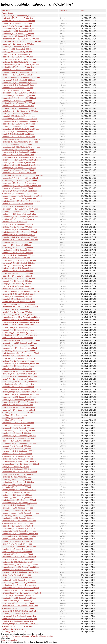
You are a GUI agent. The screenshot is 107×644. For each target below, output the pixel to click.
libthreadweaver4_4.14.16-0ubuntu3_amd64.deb (21, 340)
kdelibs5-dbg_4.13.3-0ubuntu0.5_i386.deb (19, 103)
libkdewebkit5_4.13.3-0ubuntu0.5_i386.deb (19, 62)
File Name (6, 10)
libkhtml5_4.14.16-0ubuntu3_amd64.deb (18, 330)
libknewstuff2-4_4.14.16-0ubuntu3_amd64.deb (20, 364)
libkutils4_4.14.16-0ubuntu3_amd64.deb (18, 400)
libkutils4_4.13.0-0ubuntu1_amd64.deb (17, 621)
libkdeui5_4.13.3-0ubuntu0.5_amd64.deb (18, 211)
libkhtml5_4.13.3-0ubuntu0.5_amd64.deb (18, 170)
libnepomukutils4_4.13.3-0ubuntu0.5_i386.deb (20, 29)
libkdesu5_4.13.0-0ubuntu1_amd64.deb (18, 554)
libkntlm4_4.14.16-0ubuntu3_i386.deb (17, 312)
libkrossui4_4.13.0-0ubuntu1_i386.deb (17, 498)
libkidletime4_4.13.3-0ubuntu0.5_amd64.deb (20, 132)
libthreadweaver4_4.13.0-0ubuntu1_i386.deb (20, 472)
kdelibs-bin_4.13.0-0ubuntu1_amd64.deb (18, 608)
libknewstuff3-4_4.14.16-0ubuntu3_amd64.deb (20, 322)
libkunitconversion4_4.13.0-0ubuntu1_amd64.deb (21, 601)
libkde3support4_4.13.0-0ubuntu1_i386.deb (19, 500)
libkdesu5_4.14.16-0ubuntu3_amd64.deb (18, 346)
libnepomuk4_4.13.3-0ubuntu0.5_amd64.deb (20, 119)
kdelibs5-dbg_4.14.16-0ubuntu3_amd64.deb (19, 333)
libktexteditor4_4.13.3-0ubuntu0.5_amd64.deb (20, 178)
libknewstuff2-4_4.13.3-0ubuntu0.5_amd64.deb (21, 121)
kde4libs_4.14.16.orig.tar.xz (13, 418)
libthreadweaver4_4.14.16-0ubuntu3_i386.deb (20, 307)
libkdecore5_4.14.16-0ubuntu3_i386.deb (18, 289)
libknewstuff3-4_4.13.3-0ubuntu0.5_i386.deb (20, 85)
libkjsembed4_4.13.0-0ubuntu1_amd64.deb (19, 583)
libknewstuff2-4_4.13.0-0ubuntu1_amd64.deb (20, 611)
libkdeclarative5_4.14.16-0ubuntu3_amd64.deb (21, 320)
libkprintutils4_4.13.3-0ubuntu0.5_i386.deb (19, 31)
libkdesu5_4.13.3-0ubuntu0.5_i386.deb (17, 18)
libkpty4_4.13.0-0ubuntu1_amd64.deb (17, 544)
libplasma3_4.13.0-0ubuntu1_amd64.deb (18, 603)
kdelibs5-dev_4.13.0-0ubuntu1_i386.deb (18, 482)
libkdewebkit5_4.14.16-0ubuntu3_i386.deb (19, 235)
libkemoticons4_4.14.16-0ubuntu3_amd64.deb (20, 394)
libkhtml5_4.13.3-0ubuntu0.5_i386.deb (17, 23)
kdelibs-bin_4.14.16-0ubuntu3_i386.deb (18, 248)
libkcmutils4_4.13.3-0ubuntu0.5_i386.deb (18, 36)
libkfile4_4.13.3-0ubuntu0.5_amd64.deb (18, 204)
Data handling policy (9, 640)
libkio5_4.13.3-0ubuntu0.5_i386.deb (16, 90)
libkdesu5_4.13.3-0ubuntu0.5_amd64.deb (18, 137)
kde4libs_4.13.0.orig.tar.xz (12, 629)
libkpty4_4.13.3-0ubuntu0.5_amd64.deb (18, 188)
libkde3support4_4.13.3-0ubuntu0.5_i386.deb (20, 111)
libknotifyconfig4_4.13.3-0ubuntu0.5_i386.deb (20, 72)
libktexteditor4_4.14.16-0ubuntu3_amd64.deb (20, 402)
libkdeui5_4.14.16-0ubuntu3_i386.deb (17, 227)
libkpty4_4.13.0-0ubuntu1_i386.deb (16, 492)
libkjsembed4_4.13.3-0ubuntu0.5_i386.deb (19, 59)
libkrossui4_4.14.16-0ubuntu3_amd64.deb (19, 407)
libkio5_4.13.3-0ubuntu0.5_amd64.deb (17, 144)
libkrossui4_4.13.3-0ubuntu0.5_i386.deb (18, 106)
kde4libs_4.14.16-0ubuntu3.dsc (14, 415)
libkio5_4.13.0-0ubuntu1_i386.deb (15, 467)
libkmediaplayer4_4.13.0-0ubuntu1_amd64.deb (21, 567)
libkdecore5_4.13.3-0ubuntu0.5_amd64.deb (19, 168)
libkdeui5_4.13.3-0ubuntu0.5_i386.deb (17, 101)
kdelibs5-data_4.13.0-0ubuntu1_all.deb (17, 523)
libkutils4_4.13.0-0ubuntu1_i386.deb (16, 469)
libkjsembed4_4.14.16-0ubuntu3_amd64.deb (20, 382)
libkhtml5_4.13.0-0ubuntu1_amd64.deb (18, 541)
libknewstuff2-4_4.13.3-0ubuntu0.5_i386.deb (20, 83)
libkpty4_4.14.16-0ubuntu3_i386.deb (16, 284)
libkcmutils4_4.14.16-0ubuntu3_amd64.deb (19, 397)
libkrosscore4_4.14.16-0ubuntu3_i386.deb (19, 304)
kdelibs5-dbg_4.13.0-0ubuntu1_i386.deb (18, 456)
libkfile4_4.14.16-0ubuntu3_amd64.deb (17, 379)
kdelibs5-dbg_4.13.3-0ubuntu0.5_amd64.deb (20, 193)
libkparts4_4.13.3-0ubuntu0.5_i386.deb (18, 88)
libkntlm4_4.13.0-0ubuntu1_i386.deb (16, 433)
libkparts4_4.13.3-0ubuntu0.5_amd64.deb (18, 116)
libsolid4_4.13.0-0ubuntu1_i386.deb (16, 441)
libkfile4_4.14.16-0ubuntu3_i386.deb (16, 266)
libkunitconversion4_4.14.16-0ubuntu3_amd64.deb (22, 389)
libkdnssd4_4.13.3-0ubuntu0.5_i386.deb (18, 75)
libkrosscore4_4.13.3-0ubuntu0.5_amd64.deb (20, 209)
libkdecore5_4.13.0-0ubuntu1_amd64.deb (18, 580)
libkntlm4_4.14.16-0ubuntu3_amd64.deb (18, 366)
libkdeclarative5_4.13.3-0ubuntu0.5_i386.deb (20, 54)
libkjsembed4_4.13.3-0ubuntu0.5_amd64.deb (20, 160)
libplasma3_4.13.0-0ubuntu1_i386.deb (17, 454)
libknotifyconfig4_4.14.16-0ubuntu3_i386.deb (20, 237)
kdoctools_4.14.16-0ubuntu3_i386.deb (17, 276)
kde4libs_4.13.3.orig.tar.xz (12, 420)
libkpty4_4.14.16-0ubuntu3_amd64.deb (18, 405)
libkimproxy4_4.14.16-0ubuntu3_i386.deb (18, 263)
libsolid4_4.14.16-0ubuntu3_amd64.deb (18, 338)
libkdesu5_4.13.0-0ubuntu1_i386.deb (17, 480)
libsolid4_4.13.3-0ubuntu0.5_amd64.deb (18, 155)
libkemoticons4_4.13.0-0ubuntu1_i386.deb (19, 451)
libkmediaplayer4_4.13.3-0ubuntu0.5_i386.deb (20, 65)
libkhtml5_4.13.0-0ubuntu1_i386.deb (16, 446)
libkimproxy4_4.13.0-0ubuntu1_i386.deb (18, 438)
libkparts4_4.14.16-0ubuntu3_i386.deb (17, 299)
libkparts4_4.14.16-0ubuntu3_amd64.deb (18, 356)
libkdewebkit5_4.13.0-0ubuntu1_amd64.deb (19, 562)
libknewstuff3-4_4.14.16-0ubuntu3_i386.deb (19, 229)
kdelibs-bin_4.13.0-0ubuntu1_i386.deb (17, 516)
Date (83, 10)
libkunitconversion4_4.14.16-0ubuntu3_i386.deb (21, 291)
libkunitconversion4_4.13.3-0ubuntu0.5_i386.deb (21, 77)
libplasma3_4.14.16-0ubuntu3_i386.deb (18, 273)
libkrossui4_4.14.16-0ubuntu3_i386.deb (18, 271)
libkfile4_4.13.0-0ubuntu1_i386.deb (16, 425)
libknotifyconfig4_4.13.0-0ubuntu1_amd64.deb (20, 624)
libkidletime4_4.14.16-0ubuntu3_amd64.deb (19, 376)
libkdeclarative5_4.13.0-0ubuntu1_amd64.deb (20, 606)
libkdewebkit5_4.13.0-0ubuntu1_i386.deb (18, 477)
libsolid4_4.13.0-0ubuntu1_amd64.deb (17, 552)
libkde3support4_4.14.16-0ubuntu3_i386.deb (20, 232)
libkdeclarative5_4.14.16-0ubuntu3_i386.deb (20, 268)
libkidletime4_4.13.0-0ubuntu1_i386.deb (18, 505)
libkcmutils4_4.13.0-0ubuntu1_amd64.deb (19, 595)
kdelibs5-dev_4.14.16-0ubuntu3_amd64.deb (19, 335)
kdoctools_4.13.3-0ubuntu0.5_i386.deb (17, 57)
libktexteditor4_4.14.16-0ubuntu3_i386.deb (19, 260)
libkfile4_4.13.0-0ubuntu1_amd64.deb (17, 577)
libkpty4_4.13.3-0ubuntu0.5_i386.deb (17, 26)
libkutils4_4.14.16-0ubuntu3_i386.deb (17, 296)
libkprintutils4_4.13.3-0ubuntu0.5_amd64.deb (20, 217)
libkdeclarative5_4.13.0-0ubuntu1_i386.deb (19, 521)
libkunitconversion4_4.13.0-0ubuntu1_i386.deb (20, 513)
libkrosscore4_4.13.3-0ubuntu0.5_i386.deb (19, 93)
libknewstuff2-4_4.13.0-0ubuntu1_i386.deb (19, 443)
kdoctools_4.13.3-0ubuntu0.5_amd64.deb (18, 124)
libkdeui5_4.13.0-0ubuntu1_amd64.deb (18, 613)
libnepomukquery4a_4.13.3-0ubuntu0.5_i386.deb (21, 41)
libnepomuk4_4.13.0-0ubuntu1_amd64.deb (19, 528)
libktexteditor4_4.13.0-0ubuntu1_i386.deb (18, 431)
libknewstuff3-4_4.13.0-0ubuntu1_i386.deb (19, 436)
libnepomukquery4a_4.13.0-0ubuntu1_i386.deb (21, 464)
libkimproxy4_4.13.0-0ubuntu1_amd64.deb (19, 616)
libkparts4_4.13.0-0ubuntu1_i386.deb (17, 449)
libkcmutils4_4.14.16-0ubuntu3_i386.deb (18, 224)
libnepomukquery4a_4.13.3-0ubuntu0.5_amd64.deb (22, 175)
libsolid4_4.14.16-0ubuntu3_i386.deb (17, 245)
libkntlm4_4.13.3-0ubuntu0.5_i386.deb (17, 70)
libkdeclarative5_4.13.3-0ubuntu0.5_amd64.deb (21, 165)
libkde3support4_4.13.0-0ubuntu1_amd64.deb (20, 565)
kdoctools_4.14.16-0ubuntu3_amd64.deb (18, 387)
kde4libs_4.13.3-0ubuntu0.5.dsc (15, 222)
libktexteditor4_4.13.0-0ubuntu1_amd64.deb (19, 619)
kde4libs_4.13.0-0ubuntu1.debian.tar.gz (18, 626)
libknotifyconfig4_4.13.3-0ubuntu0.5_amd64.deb (21, 147)
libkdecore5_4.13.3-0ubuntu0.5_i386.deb (18, 34)
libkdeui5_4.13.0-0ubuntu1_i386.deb (16, 510)
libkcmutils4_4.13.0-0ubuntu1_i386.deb (18, 508)
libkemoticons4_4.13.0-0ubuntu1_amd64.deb (20, 572)
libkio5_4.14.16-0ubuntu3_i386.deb (16, 258)
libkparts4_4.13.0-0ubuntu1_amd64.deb (18, 570)
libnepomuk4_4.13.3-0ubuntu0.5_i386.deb (19, 96)
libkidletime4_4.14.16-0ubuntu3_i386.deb (18, 255)
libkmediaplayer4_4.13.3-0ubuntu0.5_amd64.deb (21, 186)
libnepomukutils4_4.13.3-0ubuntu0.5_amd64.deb (21, 157)
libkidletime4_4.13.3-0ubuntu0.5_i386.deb (19, 16)
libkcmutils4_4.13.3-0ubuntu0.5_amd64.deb (19, 206)
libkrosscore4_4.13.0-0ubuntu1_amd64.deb (19, 557)
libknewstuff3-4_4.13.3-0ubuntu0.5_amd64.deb (21, 152)
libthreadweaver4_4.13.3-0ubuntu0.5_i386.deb (20, 39)
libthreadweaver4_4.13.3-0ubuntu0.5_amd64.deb (21, 139)
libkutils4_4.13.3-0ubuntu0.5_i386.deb (17, 47)
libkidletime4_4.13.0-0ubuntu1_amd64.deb (19, 546)
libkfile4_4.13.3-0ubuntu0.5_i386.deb (17, 114)
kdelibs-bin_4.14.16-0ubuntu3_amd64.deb (19, 351)
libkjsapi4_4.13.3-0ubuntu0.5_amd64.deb (18, 163)
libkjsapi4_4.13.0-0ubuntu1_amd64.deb (18, 539)
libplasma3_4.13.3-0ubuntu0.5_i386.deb (18, 44)
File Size (63, 10)
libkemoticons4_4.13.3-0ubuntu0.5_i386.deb (20, 108)
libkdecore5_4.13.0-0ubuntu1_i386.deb (18, 459)
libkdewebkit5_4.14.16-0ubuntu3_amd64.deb (20, 328)
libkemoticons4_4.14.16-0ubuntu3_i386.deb (19, 309)
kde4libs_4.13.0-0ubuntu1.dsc (14, 632)
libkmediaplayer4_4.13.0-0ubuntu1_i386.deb (20, 461)
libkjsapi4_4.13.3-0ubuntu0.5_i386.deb (17, 49)
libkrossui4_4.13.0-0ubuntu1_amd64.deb (18, 559)
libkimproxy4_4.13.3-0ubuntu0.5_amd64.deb (20, 191)
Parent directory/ (9, 13)
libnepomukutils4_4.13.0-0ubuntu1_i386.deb (20, 503)
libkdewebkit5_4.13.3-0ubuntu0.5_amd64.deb (20, 142)
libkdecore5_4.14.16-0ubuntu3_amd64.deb (19, 358)
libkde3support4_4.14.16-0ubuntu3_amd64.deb (21, 353)
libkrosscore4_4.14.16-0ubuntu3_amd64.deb (20, 348)
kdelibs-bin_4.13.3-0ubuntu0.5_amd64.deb (19, 173)
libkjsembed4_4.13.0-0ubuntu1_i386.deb (18, 474)
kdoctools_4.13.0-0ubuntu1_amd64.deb (18, 526)
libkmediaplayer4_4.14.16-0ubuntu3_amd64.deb (21, 317)
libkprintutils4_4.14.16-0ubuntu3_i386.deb (19, 250)
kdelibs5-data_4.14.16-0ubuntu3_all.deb (18, 384)
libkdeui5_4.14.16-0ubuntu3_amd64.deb (18, 361)
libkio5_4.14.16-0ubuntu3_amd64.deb (17, 369)
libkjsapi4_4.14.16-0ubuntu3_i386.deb (17, 286)
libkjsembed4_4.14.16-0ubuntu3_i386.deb (19, 315)
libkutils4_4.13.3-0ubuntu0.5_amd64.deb (18, 134)
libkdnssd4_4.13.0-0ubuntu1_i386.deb (17, 495)
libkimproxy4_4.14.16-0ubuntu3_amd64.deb (19, 374)
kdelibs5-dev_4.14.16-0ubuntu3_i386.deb (18, 278)
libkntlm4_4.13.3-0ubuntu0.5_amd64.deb (18, 126)
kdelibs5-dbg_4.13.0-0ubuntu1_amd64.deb (19, 531)
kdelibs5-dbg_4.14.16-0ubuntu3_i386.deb (18, 302)
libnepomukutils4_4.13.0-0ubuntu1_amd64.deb (21, 536)
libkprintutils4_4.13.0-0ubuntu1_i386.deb (18, 518)
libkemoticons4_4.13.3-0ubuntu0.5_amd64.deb (21, 129)
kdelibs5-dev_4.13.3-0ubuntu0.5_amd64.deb (20, 181)
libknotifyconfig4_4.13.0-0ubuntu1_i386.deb (19, 490)
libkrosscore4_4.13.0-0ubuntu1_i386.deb (18, 423)
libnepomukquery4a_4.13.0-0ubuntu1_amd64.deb (22, 593)
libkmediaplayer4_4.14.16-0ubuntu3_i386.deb (20, 240)
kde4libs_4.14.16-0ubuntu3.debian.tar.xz (18, 413)
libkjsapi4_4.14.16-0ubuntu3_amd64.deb (18, 325)
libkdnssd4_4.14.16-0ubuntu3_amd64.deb (19, 371)
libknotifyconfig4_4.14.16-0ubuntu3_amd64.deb (21, 392)
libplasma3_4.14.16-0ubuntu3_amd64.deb (19, 410)
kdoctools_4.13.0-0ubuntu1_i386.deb (17, 487)
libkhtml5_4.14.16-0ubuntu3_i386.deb (17, 281)
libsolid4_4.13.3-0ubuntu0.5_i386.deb (17, 52)
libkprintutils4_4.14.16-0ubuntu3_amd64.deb (20, 343)
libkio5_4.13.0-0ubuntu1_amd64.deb (17, 575)
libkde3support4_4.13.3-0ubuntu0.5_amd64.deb (21, 201)
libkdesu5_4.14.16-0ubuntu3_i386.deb (17, 242)
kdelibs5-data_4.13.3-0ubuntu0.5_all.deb (18, 150)
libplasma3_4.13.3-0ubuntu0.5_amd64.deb (19, 183)
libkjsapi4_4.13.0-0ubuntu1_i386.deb (17, 485)
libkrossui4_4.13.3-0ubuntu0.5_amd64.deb (19, 199)
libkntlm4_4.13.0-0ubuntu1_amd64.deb (18, 549)
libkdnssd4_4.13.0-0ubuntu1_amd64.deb (18, 590)
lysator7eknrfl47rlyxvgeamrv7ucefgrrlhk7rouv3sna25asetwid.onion (27, 636)
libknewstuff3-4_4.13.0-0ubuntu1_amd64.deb (20, 534)
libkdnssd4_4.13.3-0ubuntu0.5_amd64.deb (19, 214)
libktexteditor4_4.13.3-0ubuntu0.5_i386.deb (19, 98)
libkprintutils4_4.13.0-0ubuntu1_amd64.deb (19, 598)
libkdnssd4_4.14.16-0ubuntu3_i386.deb (18, 253)
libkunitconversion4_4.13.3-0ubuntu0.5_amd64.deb (22, 196)
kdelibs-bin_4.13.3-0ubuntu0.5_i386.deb (18, 67)
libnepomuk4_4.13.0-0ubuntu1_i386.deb (18, 428)
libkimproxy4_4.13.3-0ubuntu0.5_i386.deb (19, 80)
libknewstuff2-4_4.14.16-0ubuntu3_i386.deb (19, 294)
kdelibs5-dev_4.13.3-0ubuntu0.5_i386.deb (19, 21)
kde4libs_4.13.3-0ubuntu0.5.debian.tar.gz (18, 219)
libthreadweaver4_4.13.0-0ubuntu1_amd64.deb (21, 588)
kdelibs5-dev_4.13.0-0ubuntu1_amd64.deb (19, 585)
